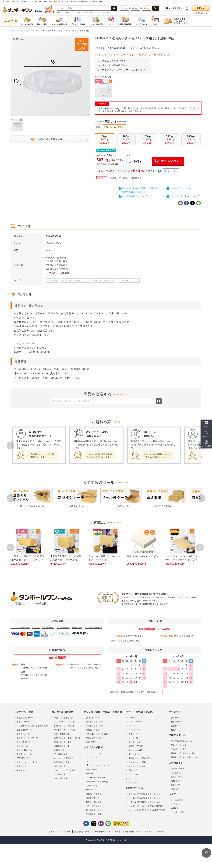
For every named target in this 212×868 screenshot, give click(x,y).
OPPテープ (133, 718)
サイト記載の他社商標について (128, 832)
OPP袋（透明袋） (136, 746)
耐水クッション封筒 (95, 722)
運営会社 (149, 832)
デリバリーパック (136, 754)
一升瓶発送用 (60, 774)
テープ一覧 (133, 738)
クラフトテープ (135, 722)
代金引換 (36, 627)
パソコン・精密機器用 (64, 758)
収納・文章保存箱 (62, 734)
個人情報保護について (102, 832)
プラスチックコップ (129, 281)
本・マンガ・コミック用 (65, 722)
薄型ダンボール (23, 734)
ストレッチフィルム (137, 766)
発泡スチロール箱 (94, 814)
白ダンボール (22, 746)
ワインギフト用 (61, 778)
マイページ (176, 804)
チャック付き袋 (135, 750)
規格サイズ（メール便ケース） (184, 757)
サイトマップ (54, 832)
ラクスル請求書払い (93, 627)
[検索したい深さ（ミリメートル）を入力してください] (147, 8)
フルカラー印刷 (178, 749)
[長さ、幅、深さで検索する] (156, 8)
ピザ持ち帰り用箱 (62, 762)
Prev (11, 445)
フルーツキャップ (94, 806)
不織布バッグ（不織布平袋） (141, 758)
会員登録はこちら (201, 13)
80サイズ (69, 13)
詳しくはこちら (118, 641)
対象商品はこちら (154, 692)
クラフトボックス (24, 754)
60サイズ (60, 13)
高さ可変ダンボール (25, 742)
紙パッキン (91, 790)
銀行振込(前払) (63, 627)
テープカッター (135, 742)
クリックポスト (89, 13)
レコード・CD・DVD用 (64, 726)
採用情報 (159, 832)
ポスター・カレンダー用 (65, 730)
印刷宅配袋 (91, 742)
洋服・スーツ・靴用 (63, 742)
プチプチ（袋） (93, 757)
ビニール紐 (133, 774)
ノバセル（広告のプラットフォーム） (145, 798)
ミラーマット (92, 786)
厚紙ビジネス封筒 (94, 738)
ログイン (201, 8)
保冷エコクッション (95, 810)
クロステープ (134, 730)
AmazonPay (77, 627)
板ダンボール (177, 722)
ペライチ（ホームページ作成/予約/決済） (146, 806)
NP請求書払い (48, 627)
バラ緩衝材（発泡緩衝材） (98, 782)
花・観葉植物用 (61, 754)
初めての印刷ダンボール (182, 741)
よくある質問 (177, 800)
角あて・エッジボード (96, 802)
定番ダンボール (23, 722)
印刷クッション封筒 (95, 726)
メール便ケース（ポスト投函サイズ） (33, 726)
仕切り (174, 730)
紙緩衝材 (90, 773)
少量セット (21, 766)
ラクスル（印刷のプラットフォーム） (145, 794)
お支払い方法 (177, 777)
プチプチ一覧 (92, 770)
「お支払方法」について (180, 188)
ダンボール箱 (177, 718)
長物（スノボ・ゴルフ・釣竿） (67, 738)
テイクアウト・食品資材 (105, 281)
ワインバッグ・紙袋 (137, 762)
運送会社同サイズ (24, 730)
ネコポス (78, 13)
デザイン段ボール (24, 750)
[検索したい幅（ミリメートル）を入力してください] (135, 8)
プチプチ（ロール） (95, 753)
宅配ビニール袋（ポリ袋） (98, 734)
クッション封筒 (103, 13)
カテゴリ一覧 (10, 21)
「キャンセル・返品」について (183, 196)
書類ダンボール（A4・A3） (28, 738)
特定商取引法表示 (82, 832)
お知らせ (175, 789)
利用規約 (67, 832)
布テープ (132, 726)
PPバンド (133, 770)
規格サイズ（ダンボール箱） (184, 753)
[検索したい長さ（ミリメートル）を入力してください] (124, 8)
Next (201, 498)
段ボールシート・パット (27, 762)
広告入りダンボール (25, 718)
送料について (177, 781)
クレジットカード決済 (20, 627)
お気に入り (171, 171)
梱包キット (21, 770)
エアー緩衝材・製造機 (96, 778)
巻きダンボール (93, 798)
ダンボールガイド (179, 812)
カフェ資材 (52, 281)
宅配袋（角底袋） (94, 730)
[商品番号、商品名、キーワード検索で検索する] (114, 8)
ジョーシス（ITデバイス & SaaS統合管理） (147, 810)
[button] (206, 444)
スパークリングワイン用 (65, 770)
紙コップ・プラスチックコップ (76, 281)
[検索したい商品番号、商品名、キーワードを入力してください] (84, 8)
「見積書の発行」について (133, 196)
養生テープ (133, 734)
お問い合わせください (183, 636)
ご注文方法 (176, 773)
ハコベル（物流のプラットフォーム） (145, 802)
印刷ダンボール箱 (179, 745)
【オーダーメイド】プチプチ (99, 765)
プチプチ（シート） (95, 761)
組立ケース (176, 726)
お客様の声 (176, 785)
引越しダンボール (62, 746)
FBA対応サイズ (23, 758)
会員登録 (175, 808)
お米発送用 (59, 750)
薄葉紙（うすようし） (96, 794)
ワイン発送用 (60, 766)
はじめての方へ (178, 769)
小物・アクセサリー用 (64, 718)
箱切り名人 (133, 783)
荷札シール (133, 778)
